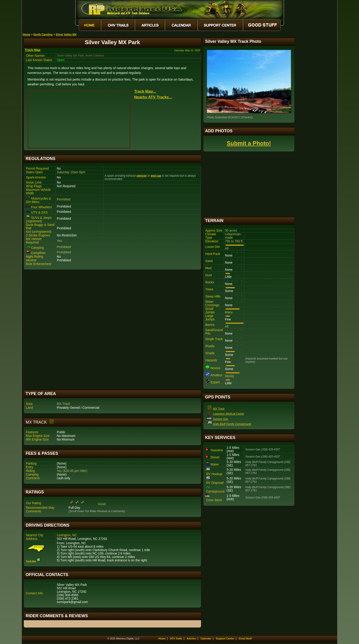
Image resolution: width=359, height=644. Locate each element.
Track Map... (145, 91)
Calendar (206, 639)
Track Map (33, 50)
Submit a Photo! (249, 143)
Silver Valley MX (66, 35)
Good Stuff (245, 639)
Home (26, 35)
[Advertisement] (112, 330)
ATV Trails (176, 639)
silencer (142, 176)
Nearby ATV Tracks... (153, 97)
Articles (191, 639)
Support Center (225, 639)
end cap (156, 176)
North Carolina (43, 35)
